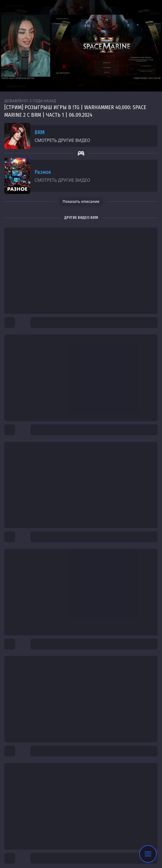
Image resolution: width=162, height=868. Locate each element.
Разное (43, 172)
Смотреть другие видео (62, 140)
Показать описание (81, 201)
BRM (40, 132)
